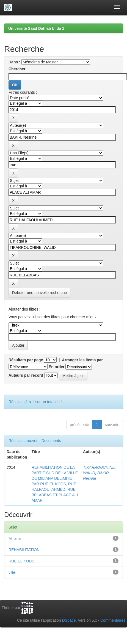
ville (12, 572)
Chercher (17, 69)
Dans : (14, 62)
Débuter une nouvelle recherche (39, 293)
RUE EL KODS (21, 561)
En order (57, 367)
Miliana (15, 538)
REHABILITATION (24, 550)
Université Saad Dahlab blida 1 (36, 28)
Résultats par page (26, 360)
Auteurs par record (26, 375)
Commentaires (113, 620)
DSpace (69, 620)
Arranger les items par (82, 360)
